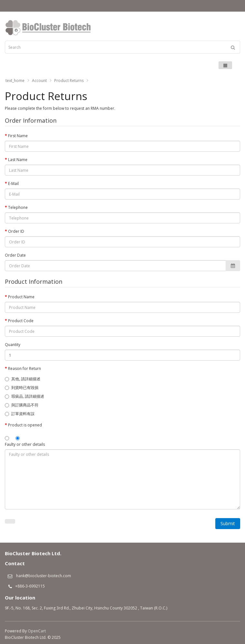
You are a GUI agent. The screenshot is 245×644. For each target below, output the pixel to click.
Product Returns (69, 81)
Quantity (13, 345)
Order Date (15, 255)
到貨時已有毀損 (22, 388)
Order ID (16, 231)
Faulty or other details (25, 444)
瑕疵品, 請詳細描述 (25, 396)
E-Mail (13, 184)
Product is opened (25, 425)
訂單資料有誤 (20, 414)
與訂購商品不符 (22, 405)
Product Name (21, 297)
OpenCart (37, 631)
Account (39, 81)
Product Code (21, 321)
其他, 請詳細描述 (23, 379)
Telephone (18, 207)
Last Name (18, 160)
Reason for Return (25, 368)
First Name (18, 136)
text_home (15, 81)
